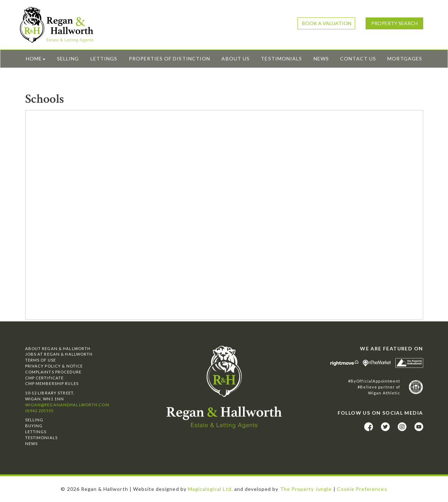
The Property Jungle (306, 489)
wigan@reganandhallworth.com (67, 405)
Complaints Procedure (53, 372)
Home (36, 59)
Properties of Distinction (170, 59)
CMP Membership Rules (52, 383)
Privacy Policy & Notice (54, 366)
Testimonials (281, 59)
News (321, 59)
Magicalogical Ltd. (210, 489)
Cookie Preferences (362, 489)
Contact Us (358, 59)
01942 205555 (39, 411)
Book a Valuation (327, 23)
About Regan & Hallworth (58, 348)
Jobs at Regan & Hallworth (59, 354)
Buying (34, 426)
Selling (68, 59)
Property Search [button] (394, 23)
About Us (235, 59)
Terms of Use (41, 360)
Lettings (104, 59)
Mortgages (405, 59)
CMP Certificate (45, 378)
